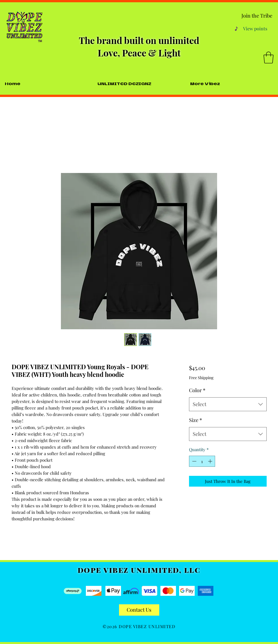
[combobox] (228, 404)
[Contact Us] (139, 610)
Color (197, 390)
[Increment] (211, 461)
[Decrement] (194, 461)
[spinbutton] (202, 461)
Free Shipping (201, 378)
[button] (269, 58)
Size (196, 420)
